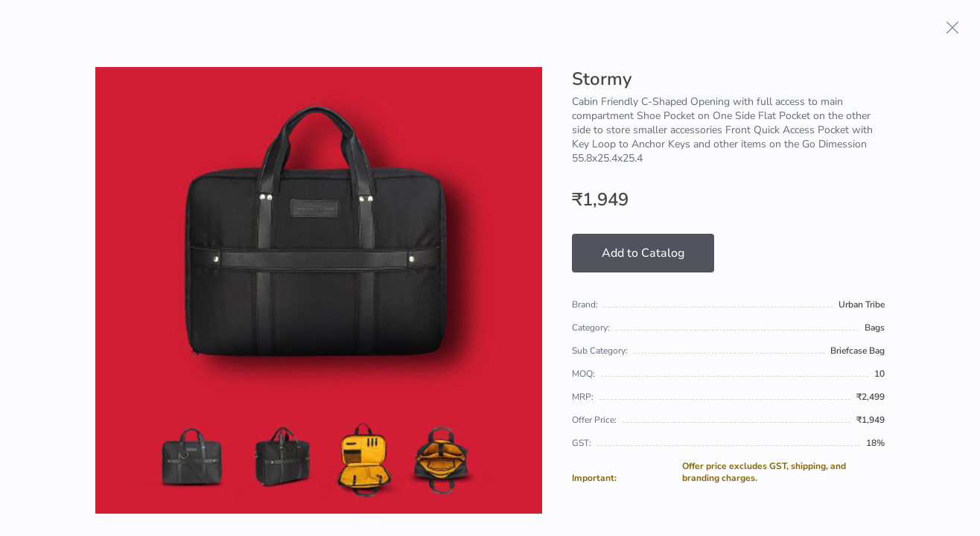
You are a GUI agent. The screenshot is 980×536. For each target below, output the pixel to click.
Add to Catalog (643, 253)
